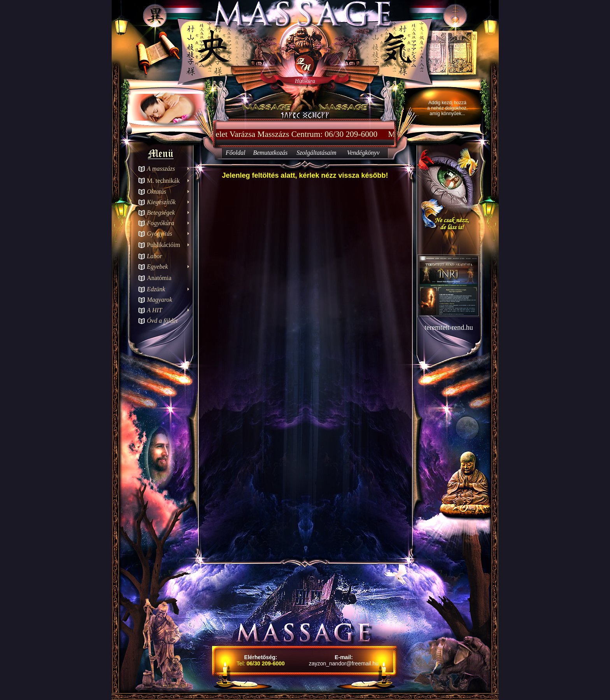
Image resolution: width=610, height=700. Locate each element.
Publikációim (164, 245)
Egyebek (158, 267)
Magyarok (160, 300)
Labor (155, 256)
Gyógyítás (160, 234)
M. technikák (163, 181)
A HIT (155, 310)
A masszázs (161, 169)
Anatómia (159, 278)
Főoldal (236, 153)
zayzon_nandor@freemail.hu (344, 663)
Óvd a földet (162, 321)
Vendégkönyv (363, 153)
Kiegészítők (161, 202)
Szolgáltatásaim (316, 153)
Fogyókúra (161, 223)
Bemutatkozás (270, 153)
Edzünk (156, 289)
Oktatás (157, 192)
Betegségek (161, 213)
